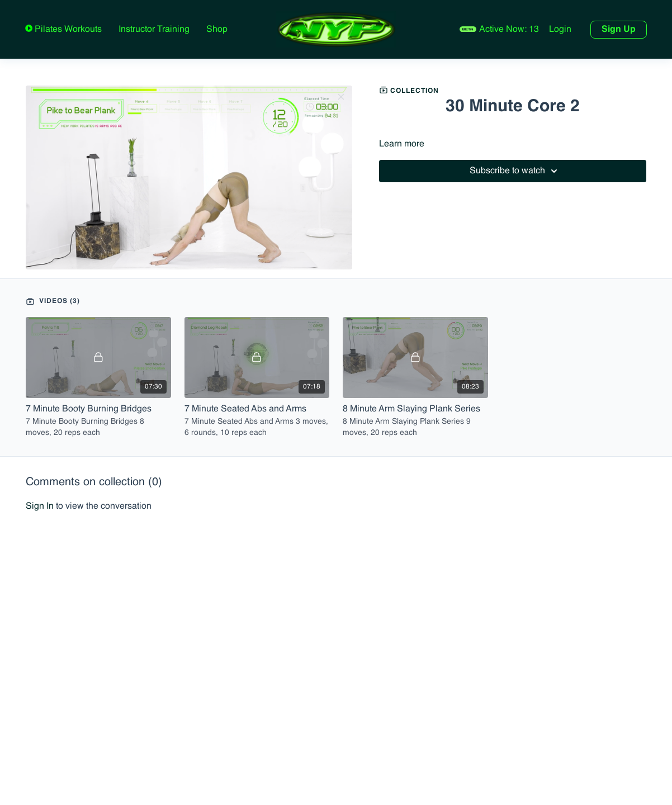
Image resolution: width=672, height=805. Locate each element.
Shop (217, 30)
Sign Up (619, 30)
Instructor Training (154, 30)
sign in (40, 506)
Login (560, 30)
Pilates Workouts (67, 30)
